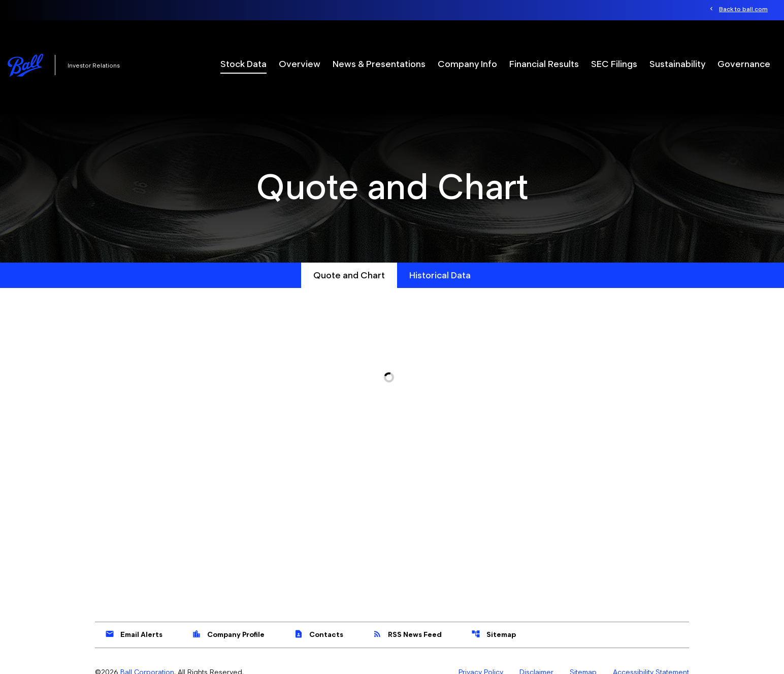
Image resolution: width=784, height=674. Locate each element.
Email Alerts (134, 634)
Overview (300, 64)
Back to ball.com (743, 9)
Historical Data (440, 275)
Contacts (319, 634)
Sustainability (677, 64)
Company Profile (228, 634)
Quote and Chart (349, 275)
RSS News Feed (407, 634)
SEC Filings (614, 64)
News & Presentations (379, 64)
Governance (744, 64)
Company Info (467, 64)
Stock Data (243, 64)
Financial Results (544, 64)
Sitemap (494, 634)
